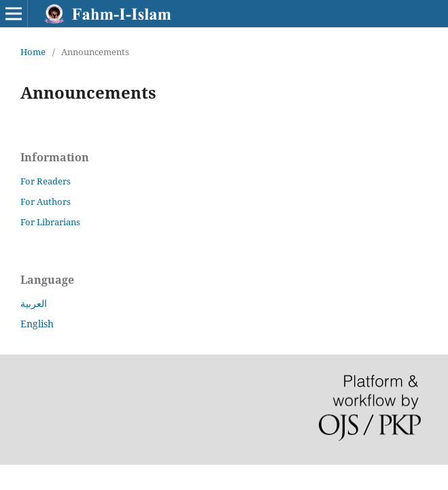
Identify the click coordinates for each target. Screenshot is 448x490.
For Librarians (50, 222)
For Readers (46, 181)
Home (33, 52)
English (37, 324)
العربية (34, 303)
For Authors (46, 201)
